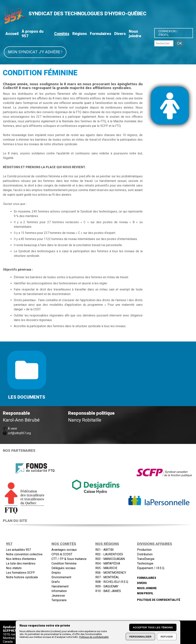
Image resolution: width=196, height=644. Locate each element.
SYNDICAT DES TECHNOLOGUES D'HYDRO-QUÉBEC (87, 14)
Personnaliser (140, 637)
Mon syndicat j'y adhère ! (35, 52)
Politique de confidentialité (94, 637)
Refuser (167, 637)
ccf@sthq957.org (19, 433)
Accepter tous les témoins (153, 627)
